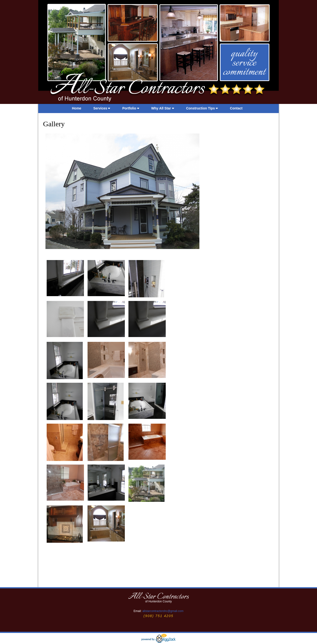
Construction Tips (202, 108)
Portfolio (131, 108)
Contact (236, 108)
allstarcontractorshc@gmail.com (163, 611)
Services (102, 108)
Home (77, 108)
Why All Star (163, 108)
